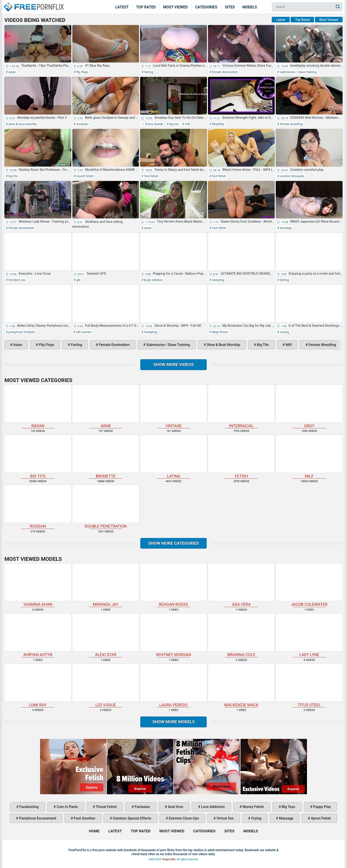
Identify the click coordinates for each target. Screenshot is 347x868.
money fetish (253, 807)
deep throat (219, 332)
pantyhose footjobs (21, 332)
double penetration (106, 507)
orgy (309, 406)
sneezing (218, 280)
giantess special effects (132, 818)
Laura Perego (173, 685)
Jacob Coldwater (309, 585)
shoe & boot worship (22, 124)
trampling (150, 332)
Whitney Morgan (173, 635)
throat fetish (106, 807)
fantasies (142, 807)
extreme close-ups (184, 818)
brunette (106, 457)
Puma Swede (154, 124)
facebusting (29, 807)
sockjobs (82, 124)
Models (250, 7)
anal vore (175, 807)
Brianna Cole (241, 635)
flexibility (218, 124)
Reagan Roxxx (173, 585)
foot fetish (151, 176)
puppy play (321, 807)
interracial (241, 406)
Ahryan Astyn (38, 635)
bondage (285, 228)
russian (38, 507)
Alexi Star (106, 635)
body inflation (153, 280)
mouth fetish (85, 176)
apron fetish (321, 818)
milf (187, 124)
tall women (83, 332)
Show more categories (173, 543)
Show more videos (174, 364)
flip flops (82, 72)
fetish (241, 457)
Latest (122, 7)
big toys (288, 807)
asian (12, 72)
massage (286, 818)
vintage (173, 406)
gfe (78, 280)
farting (148, 72)
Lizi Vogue (106, 685)
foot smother (84, 818)
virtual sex (225, 818)
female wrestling (291, 124)
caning (284, 332)
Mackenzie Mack (241, 685)
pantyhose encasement (37, 818)
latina (173, 457)
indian (38, 406)
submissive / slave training (298, 72)
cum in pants (67, 807)
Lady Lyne (309, 635)
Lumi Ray (38, 685)
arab (106, 406)
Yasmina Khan (38, 585)
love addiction (212, 807)
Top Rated (146, 7)
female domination (224, 72)
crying (256, 818)
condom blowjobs (292, 176)
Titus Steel (309, 685)
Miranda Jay (106, 585)
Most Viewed (175, 7)
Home (33, 4)
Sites (230, 7)
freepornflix (169, 859)
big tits (174, 124)
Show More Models (173, 722)
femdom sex (17, 280)
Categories (206, 7)
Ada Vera (241, 585)
